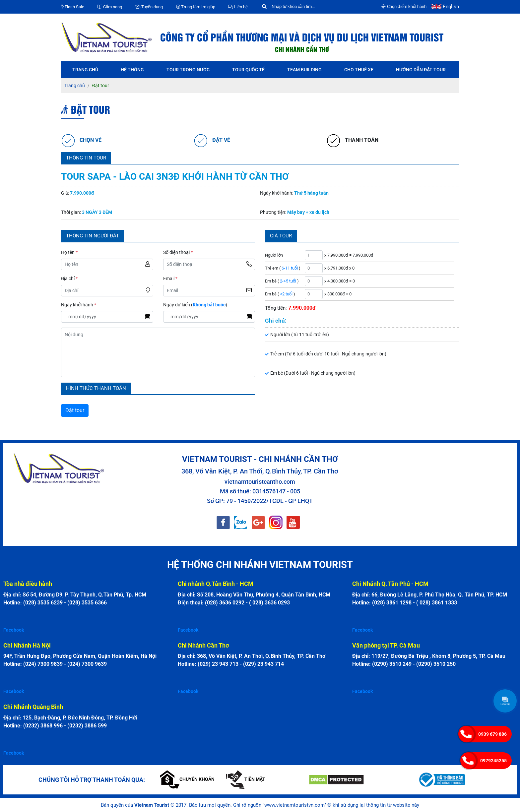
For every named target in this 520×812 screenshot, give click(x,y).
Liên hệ (238, 7)
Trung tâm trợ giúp (195, 7)
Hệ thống (132, 70)
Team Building (304, 70)
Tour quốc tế (248, 70)
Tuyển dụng (149, 7)
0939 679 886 (492, 734)
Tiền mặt (246, 779)
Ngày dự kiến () (195, 305)
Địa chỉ (69, 279)
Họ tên (69, 252)
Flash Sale (73, 7)
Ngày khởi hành (79, 305)
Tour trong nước (188, 70)
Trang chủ (85, 70)
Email (170, 279)
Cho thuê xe (359, 70)
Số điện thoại (178, 252)
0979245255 (493, 761)
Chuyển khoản (187, 779)
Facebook (14, 630)
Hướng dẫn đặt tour (421, 70)
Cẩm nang (110, 7)
